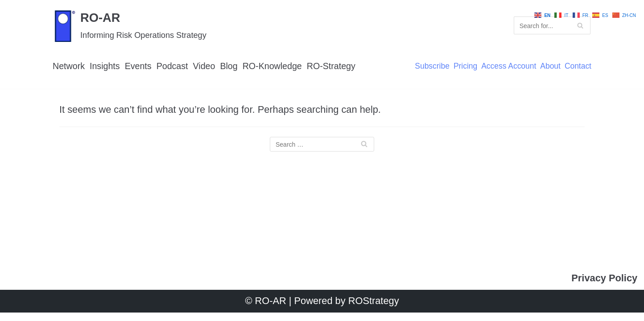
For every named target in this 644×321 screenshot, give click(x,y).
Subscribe (431, 66)
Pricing (464, 66)
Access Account (508, 66)
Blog (230, 66)
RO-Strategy (333, 66)
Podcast (173, 66)
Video (205, 66)
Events (139, 66)
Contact (578, 66)
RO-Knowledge (274, 66)
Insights (105, 66)
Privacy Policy (604, 287)
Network (69, 66)
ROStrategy (374, 310)
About (550, 66)
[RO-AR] (130, 26)
